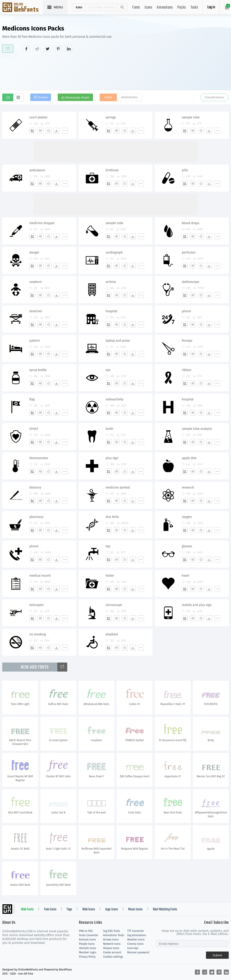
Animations (165, 8)
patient (35, 341)
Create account (112, 952)
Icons (149, 8)
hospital (111, 311)
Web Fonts (27, 909)
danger (34, 253)
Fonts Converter (89, 935)
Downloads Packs (77, 98)
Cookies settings (113, 957)
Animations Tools (114, 935)
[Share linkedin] (69, 49)
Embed (43, 97)
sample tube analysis (197, 429)
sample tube (191, 117)
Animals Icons (87, 940)
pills (185, 170)
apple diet (189, 458)
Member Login (88, 952)
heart (186, 576)
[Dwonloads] (57, 131)
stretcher (36, 311)
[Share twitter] (48, 49)
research (188, 488)
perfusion (189, 253)
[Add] (32, 131)
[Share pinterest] (58, 49)
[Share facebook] (26, 49)
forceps (187, 341)
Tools (194, 8)
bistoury (35, 488)
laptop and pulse (118, 341)
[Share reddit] (37, 49)
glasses (187, 546)
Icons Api (133, 948)
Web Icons (89, 909)
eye (108, 370)
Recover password (138, 952)
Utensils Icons (88, 948)
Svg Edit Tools (112, 931)
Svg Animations (137, 935)
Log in (211, 7)
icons (79, 7)
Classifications (214, 97)
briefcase (112, 170)
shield (34, 429)
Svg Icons (23, 8)
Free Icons (50, 909)
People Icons (87, 944)
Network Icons (112, 944)
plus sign (112, 458)
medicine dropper (42, 223)
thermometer (39, 458)
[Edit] (40, 131)
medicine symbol (118, 488)
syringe (111, 117)
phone (186, 311)
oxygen (187, 517)
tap (108, 546)
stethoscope (191, 282)
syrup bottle (38, 370)
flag (32, 399)
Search (122, 7)
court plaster (38, 117)
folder (110, 576)
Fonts (136, 8)
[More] (65, 131)
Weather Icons (136, 940)
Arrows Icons (111, 940)
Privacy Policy (87, 957)
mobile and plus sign (197, 605)
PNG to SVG (86, 931)
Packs (182, 8)
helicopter (37, 605)
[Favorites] (49, 131)
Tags (69, 909)
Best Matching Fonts (165, 909)
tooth (109, 429)
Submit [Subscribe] (217, 955)
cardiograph (114, 253)
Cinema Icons (135, 944)
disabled (112, 634)
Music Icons (135, 909)
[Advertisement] (184, 57)
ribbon (187, 370)
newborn (36, 282)
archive (111, 282)
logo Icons (112, 909)
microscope (114, 605)
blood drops (191, 223)
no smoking (38, 634)
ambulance (37, 170)
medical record (40, 576)
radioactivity (114, 399)
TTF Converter (136, 931)
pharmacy (36, 517)
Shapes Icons (111, 948)
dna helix (112, 517)
